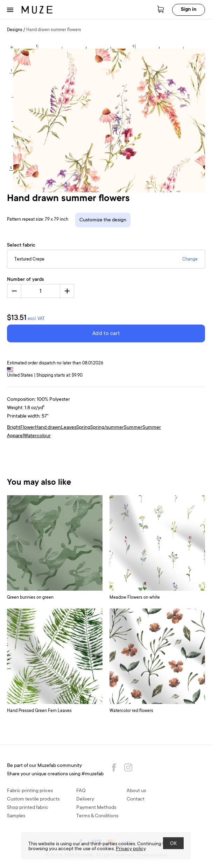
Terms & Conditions (97, 816)
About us (136, 791)
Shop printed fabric (28, 808)
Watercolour (37, 436)
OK (173, 844)
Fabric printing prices (30, 791)
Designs (15, 30)
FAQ (81, 791)
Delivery (85, 799)
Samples (16, 816)
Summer (133, 428)
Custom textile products (33, 799)
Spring (83, 428)
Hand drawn (48, 428)
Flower (28, 428)
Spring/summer (107, 428)
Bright (14, 428)
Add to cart (106, 334)
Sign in (189, 10)
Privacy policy (131, 849)
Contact (136, 799)
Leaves (69, 428)
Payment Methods (96, 808)
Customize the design (103, 220)
